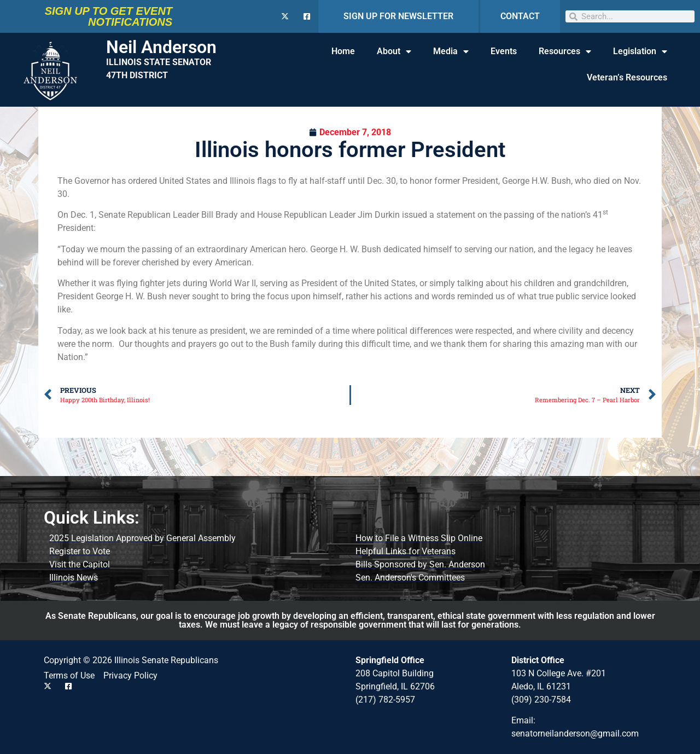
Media (451, 51)
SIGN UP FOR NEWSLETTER (398, 16)
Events (504, 51)
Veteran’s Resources (627, 77)
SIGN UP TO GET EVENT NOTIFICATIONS (109, 16)
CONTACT (520, 16)
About (394, 51)
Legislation (640, 51)
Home (343, 51)
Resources (565, 51)
